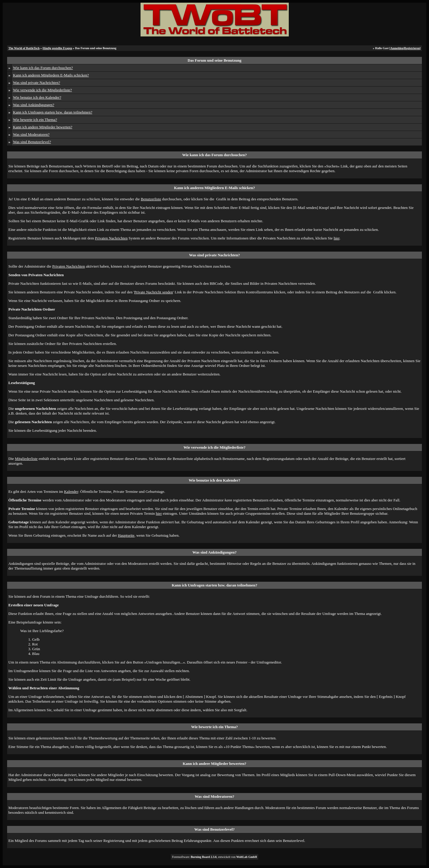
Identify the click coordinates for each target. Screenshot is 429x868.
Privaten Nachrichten (111, 238)
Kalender (71, 491)
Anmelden (397, 48)
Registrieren (412, 48)
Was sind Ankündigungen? (34, 105)
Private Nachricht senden (154, 292)
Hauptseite (126, 535)
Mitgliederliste (26, 459)
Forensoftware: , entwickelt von (214, 857)
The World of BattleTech (24, 48)
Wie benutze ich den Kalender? (37, 97)
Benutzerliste (151, 199)
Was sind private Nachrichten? (37, 83)
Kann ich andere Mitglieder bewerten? (43, 127)
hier (336, 238)
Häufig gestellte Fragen (57, 48)
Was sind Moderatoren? (31, 134)
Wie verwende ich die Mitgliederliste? (43, 90)
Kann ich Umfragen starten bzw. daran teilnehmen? (53, 112)
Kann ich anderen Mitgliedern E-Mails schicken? (51, 75)
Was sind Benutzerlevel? (32, 142)
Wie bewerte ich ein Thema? (35, 120)
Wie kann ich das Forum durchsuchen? (43, 68)
